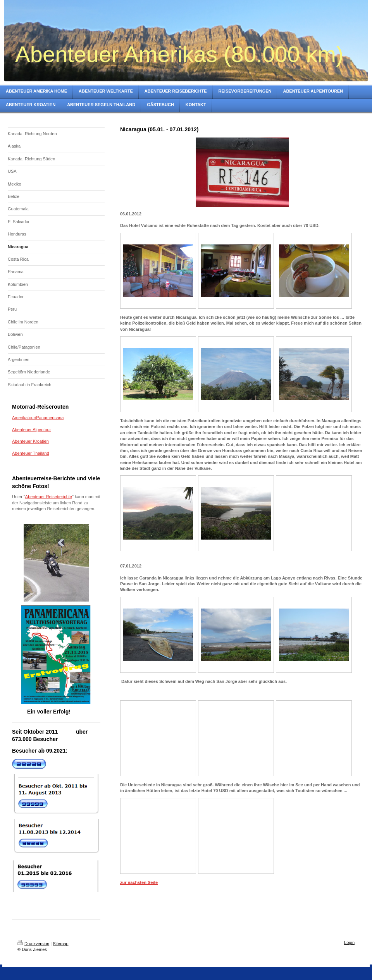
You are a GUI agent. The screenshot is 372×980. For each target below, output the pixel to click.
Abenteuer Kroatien (30, 441)
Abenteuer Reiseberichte (49, 497)
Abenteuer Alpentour (31, 430)
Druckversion (33, 944)
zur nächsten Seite (139, 882)
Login (349, 942)
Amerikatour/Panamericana (38, 418)
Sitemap (60, 944)
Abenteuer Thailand (31, 453)
